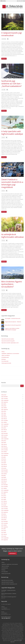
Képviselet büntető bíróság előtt (8, 341)
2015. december (5, 521)
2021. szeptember (5, 424)
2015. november (5, 523)
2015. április (4, 532)
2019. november (5, 450)
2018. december (5, 470)
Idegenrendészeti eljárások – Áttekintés (13, 322)
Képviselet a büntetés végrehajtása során (10, 343)
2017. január (4, 505)
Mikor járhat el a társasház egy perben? (13, 325)
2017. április (4, 499)
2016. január (4, 520)
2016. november (5, 509)
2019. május (4, 461)
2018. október (4, 474)
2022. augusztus (5, 409)
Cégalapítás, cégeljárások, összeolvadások (10, 354)
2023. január (4, 406)
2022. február (4, 419)
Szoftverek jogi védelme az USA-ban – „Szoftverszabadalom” (12, 84)
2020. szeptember (5, 439)
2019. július (4, 457)
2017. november (5, 487)
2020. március (4, 444)
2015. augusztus (5, 527)
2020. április (4, 442)
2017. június (4, 496)
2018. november (5, 472)
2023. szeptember (5, 400)
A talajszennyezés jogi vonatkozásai (12, 34)
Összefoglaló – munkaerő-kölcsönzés (13, 318)
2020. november (5, 435)
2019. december (5, 448)
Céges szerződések (6, 355)
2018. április (4, 477)
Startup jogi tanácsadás (6, 363)
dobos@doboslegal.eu (6, 617)
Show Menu (3, 1)
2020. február (4, 446)
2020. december (5, 433)
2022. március (4, 417)
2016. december (5, 507)
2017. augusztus (5, 492)
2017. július (4, 494)
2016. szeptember (5, 510)
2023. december (5, 397)
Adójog (3, 352)
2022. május (4, 413)
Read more (4, 59)
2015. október (4, 525)
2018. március (4, 479)
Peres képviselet (5, 361)
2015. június (4, 531)
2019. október (4, 452)
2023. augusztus (5, 402)
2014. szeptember (5, 538)
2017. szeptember (5, 490)
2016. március (4, 516)
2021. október (4, 422)
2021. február (4, 430)
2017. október (4, 488)
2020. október (4, 437)
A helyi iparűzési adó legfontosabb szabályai (12, 133)
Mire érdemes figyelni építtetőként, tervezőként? (12, 284)
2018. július (4, 475)
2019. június (4, 459)
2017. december (5, 485)
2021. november (5, 420)
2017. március (4, 501)
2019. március (4, 465)
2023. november (5, 398)
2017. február (4, 503)
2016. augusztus (5, 512)
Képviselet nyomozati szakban (8, 339)
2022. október (4, 408)
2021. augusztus (5, 426)
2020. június (4, 441)
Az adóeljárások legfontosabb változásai (12, 236)
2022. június (4, 411)
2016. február (4, 518)
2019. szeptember (5, 454)
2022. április (4, 415)
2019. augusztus (5, 455)
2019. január (4, 468)
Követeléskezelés (5, 357)
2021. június (4, 428)
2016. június (4, 514)
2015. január (4, 536)
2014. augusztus (5, 540)
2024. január (4, 395)
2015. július (4, 529)
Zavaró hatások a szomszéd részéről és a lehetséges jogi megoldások (12, 183)
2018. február (4, 481)
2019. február (4, 466)
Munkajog (4, 359)
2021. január (4, 431)
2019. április (4, 463)
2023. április (4, 404)
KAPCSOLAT (12, 553)
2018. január (4, 483)
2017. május (4, 498)
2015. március (4, 534)
